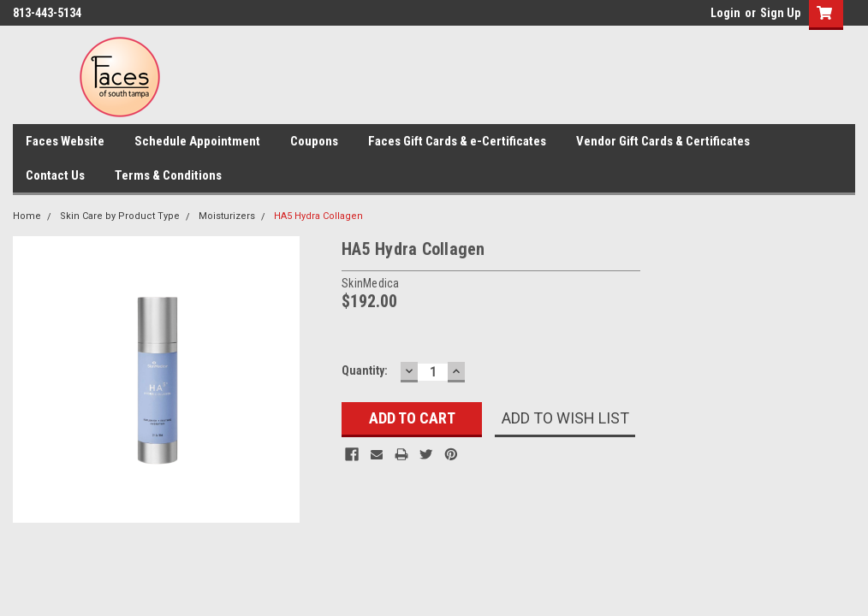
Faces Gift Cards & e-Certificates (457, 141)
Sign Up (780, 13)
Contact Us (55, 175)
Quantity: (365, 370)
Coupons (314, 141)
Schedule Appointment (197, 141)
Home (27, 216)
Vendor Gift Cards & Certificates (663, 141)
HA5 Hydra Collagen (318, 216)
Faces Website (65, 141)
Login (725, 13)
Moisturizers (227, 216)
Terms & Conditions (168, 175)
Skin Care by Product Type (120, 216)
